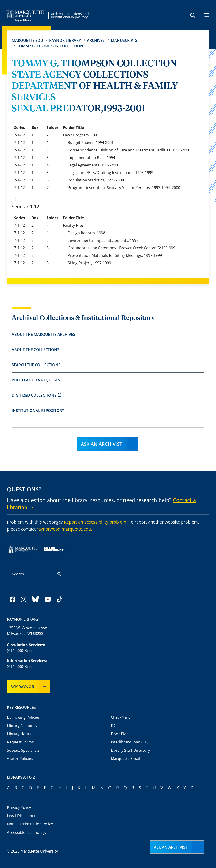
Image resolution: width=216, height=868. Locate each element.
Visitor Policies (20, 759)
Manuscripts (124, 40)
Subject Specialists (23, 750)
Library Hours (19, 734)
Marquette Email (125, 759)
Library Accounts (22, 726)
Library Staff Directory (130, 750)
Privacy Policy (19, 808)
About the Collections (35, 350)
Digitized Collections (37, 395)
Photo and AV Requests (36, 380)
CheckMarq (121, 717)
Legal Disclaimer (21, 816)
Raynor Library (65, 40)
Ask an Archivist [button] (171, 847)
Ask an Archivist (101, 444)
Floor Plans (121, 734)
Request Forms (20, 742)
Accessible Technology (27, 832)
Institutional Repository (38, 411)
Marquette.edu (27, 40)
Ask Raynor (22, 687)
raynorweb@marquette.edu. (64, 529)
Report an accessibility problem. (96, 522)
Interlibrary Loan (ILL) (130, 742)
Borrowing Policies (23, 717)
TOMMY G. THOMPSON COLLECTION (50, 46)
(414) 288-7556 (20, 666)
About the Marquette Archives (43, 334)
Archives (96, 40)
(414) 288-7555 (20, 650)
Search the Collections (36, 365)
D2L (114, 726)
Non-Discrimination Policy (30, 824)
